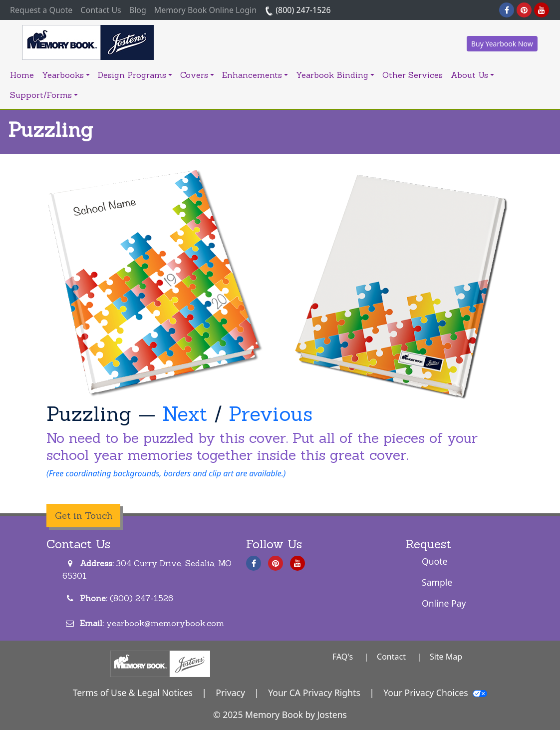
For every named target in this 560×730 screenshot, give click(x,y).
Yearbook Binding (335, 75)
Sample (437, 582)
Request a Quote (43, 9)
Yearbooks (66, 75)
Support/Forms (44, 95)
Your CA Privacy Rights (314, 693)
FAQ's (343, 657)
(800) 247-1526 (298, 10)
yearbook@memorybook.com (165, 623)
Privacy (230, 693)
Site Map (446, 657)
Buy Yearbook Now (502, 44)
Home (22, 75)
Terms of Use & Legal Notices (133, 693)
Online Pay (444, 603)
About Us (472, 75)
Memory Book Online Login (205, 10)
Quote (435, 561)
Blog (138, 10)
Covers (197, 75)
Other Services (413, 75)
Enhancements (255, 75)
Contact (391, 657)
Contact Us (101, 10)
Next (185, 414)
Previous (271, 414)
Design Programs (135, 75)
